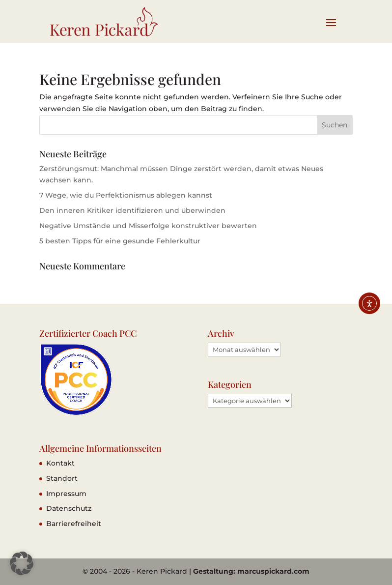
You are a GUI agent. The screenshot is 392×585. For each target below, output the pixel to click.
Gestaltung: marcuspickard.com (251, 571)
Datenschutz (69, 508)
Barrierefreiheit (74, 524)
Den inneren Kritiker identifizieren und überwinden (132, 210)
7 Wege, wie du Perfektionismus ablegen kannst (126, 195)
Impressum (66, 494)
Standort (62, 478)
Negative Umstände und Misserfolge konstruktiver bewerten (148, 226)
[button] (22, 563)
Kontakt (60, 463)
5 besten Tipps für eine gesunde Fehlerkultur (120, 241)
